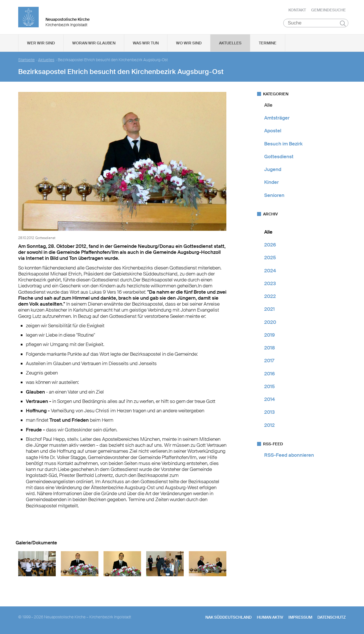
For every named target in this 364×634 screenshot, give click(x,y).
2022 (270, 296)
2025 (270, 258)
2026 (270, 245)
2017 (269, 361)
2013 (269, 412)
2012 (269, 425)
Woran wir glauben (94, 43)
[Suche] (316, 23)
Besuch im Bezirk (283, 144)
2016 (269, 374)
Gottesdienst (279, 157)
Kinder (271, 182)
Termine (268, 43)
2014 (270, 399)
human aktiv (270, 617)
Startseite (26, 60)
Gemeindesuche (328, 10)
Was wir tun (146, 43)
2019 (269, 335)
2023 (270, 283)
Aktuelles (230, 43)
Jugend (273, 169)
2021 (269, 309)
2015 (269, 386)
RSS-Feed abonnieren (289, 455)
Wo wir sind (189, 43)
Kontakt (297, 10)
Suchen (343, 23)
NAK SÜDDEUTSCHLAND (228, 617)
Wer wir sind (41, 43)
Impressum (300, 617)
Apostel (273, 131)
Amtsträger (277, 118)
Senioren (274, 195)
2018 (270, 348)
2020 (270, 322)
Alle (268, 105)
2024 (270, 271)
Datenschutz (332, 617)
